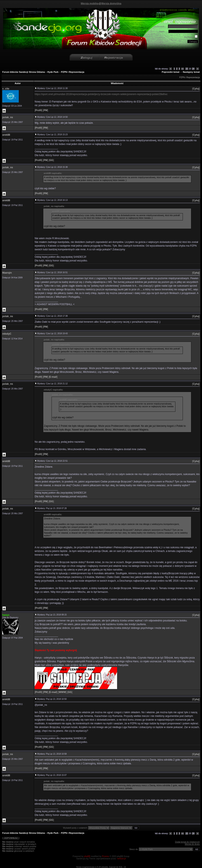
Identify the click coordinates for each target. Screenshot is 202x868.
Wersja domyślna (111, 4)
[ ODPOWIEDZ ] (11, 838)
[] (196, 89)
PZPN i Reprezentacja (73, 72)
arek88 (6, 135)
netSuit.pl (121, 859)
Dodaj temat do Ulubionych (187, 842)
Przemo (106, 856)
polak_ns (8, 117)
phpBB (87, 856)
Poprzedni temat (171, 72)
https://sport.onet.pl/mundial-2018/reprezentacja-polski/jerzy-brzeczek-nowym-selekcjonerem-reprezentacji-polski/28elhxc (101, 94)
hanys (6, 615)
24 (193, 69)
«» (183, 69)
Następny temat (191, 72)
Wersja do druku (192, 844)
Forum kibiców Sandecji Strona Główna (24, 72)
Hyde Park (53, 72)
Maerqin (7, 273)
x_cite (6, 89)
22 (187, 69)
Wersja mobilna (90, 4)
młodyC (7, 334)
